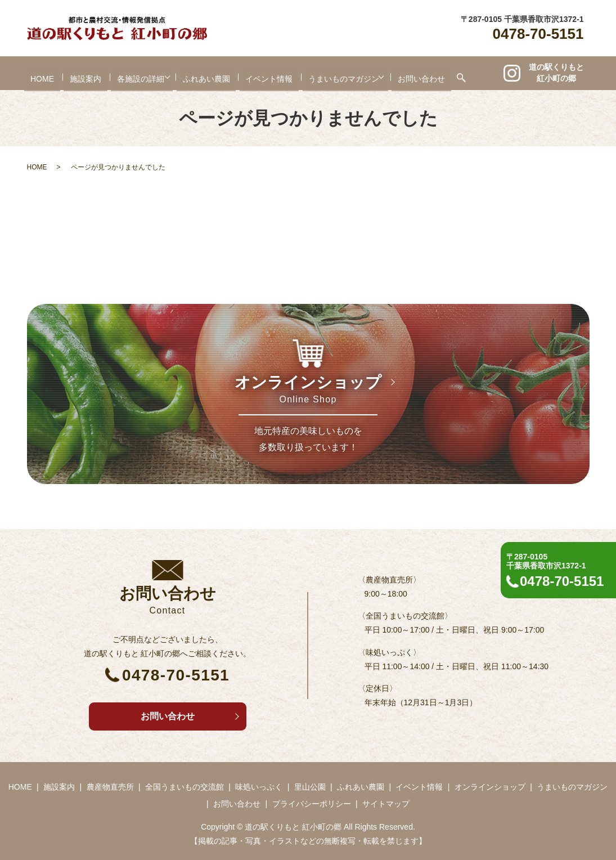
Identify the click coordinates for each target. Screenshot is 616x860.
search (471, 73)
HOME (33, 74)
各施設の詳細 (132, 74)
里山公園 (310, 787)
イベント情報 (269, 74)
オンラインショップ (490, 787)
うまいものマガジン (344, 74)
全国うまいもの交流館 (185, 787)
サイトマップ (386, 804)
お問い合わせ (431, 74)
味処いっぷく (259, 787)
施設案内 (77, 74)
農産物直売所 (110, 787)
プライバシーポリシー (312, 804)
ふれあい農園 (206, 74)
